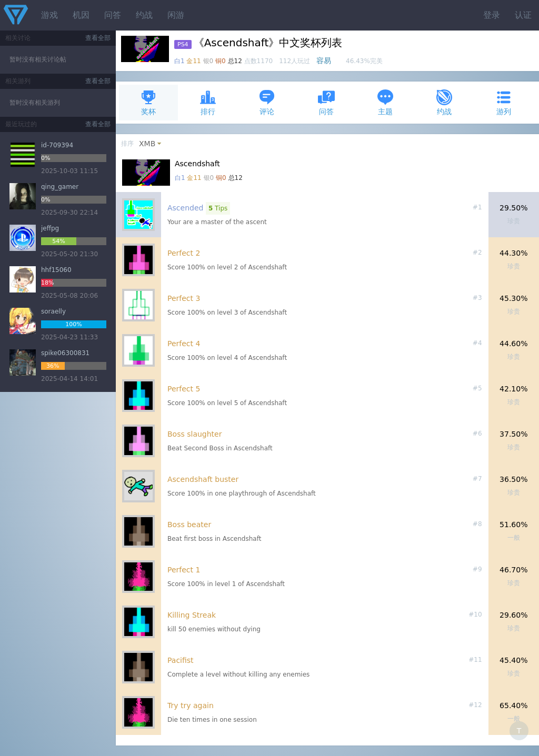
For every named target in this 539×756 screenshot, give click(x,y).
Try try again (191, 705)
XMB (147, 144)
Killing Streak (192, 615)
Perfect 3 (184, 298)
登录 (492, 15)
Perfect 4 (184, 344)
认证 (523, 15)
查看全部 (98, 38)
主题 (385, 102)
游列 (504, 102)
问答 (113, 15)
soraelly (53, 311)
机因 (81, 15)
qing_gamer (60, 187)
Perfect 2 (184, 253)
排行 (208, 102)
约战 (144, 15)
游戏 (49, 15)
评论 (267, 102)
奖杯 (148, 102)
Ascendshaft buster (203, 479)
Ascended (185, 208)
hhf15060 (56, 270)
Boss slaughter (194, 434)
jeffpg (50, 228)
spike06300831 (65, 353)
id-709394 (57, 145)
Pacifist (181, 660)
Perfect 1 (184, 570)
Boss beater (189, 525)
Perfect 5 (184, 389)
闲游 (176, 15)
